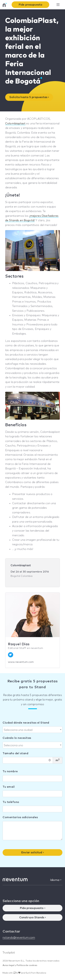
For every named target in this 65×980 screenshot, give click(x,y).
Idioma (56, 880)
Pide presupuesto (30, 5)
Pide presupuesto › (32, 908)
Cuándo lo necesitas (17, 738)
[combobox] (32, 730)
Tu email (9, 787)
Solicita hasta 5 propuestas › (29, 97)
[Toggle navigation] (58, 5)
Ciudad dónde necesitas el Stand (26, 723)
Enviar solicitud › (32, 852)
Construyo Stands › (33, 917)
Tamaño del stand (15, 753)
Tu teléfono (11, 802)
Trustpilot (9, 953)
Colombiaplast (15, 124)
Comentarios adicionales (20, 817)
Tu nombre (10, 771)
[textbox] (31, 730)
